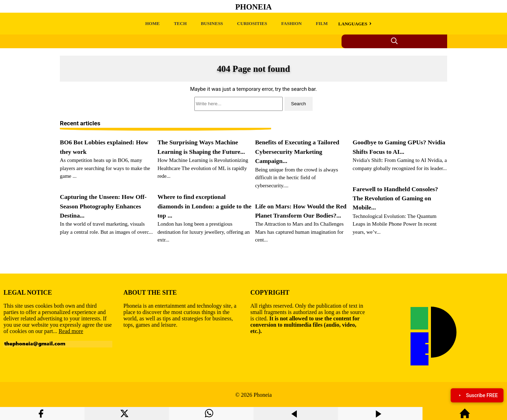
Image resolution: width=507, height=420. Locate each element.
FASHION (292, 23)
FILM (322, 23)
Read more (71, 331)
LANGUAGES (353, 24)
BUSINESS (212, 23)
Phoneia (254, 7)
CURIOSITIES (252, 23)
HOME (152, 23)
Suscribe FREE (477, 395)
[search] (254, 104)
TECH (180, 23)
